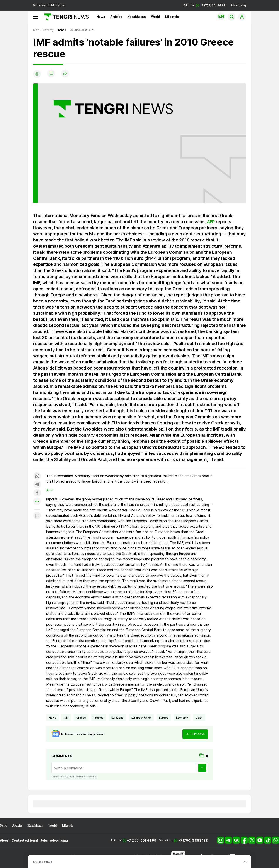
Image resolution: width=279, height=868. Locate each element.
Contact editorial (25, 840)
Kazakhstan (137, 17)
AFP (211, 222)
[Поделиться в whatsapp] (37, 476)
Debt (199, 718)
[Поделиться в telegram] (37, 485)
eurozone (117, 718)
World (156, 17)
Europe (164, 718)
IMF (66, 718)
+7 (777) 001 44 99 (142, 840)
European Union (141, 718)
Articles (116, 17)
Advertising (238, 5)
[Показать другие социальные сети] (37, 502)
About (5, 840)
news (52, 718)
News (101, 17)
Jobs (44, 840)
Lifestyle (172, 17)
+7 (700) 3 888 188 (193, 840)
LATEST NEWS (43, 862)
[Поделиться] (65, 74)
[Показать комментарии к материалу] (37, 516)
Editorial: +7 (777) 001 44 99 (204, 5)
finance (99, 718)
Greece (81, 718)
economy (182, 718)
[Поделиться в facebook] (37, 493)
